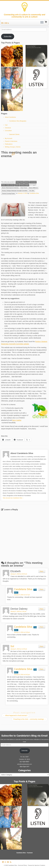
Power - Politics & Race (8, 185)
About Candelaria (10, 117)
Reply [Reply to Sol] (42, 646)
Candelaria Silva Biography (18, 121)
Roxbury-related (24, 185)
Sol (12, 646)
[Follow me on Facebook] (6, 23)
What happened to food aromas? (15, 715)
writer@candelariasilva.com (24, 764)
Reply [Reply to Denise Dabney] (42, 609)
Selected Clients (14, 134)
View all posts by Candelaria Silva (13, 498)
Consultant (8, 131)
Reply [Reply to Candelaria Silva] (42, 589)
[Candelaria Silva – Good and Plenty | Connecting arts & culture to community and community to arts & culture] (24, 7)
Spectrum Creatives (40, 865)
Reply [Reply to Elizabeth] (42, 571)
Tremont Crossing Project (8, 193)
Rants (17, 185)
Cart (6, 125)
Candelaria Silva (34, 193)
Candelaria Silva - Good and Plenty (17, 865)
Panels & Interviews (11, 141)
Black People (20, 182)
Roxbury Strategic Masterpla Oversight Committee (15, 191)
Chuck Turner (24, 188)
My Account (9, 138)
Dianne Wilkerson (33, 188)
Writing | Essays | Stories (13, 147)
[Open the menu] (42, 22)
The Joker (32, 191)
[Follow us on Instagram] (4, 23)
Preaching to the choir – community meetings (30, 719)
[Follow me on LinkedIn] (2, 23)
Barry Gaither (17, 420)
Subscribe (8, 36)
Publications (9, 144)
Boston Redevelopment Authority (10, 188)
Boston (27, 182)
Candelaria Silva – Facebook (24, 853)
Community (33, 182)
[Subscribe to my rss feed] (8, 23)
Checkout (8, 128)
